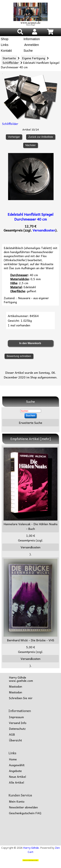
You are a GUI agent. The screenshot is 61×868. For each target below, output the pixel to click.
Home (13, 759)
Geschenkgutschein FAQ (25, 813)
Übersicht (15, 740)
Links (5, 45)
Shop (5, 39)
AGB (12, 734)
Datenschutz (17, 729)
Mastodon (15, 686)
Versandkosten (44, 230)
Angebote (15, 771)
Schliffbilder (11, 63)
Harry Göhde (31, 848)
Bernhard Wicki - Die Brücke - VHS (30, 601)
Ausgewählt (17, 765)
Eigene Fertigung (34, 58)
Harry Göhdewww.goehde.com (21, 679)
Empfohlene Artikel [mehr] (31, 439)
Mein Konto (17, 801)
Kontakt (6, 51)
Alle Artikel (16, 782)
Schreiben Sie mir (21, 698)
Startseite (9, 58)
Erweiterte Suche (30, 423)
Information (32, 39)
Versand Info (18, 723)
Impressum (16, 717)
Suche (28, 51)
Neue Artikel (17, 777)
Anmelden (31, 45)
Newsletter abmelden (23, 807)
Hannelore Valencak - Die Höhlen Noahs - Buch (30, 489)
